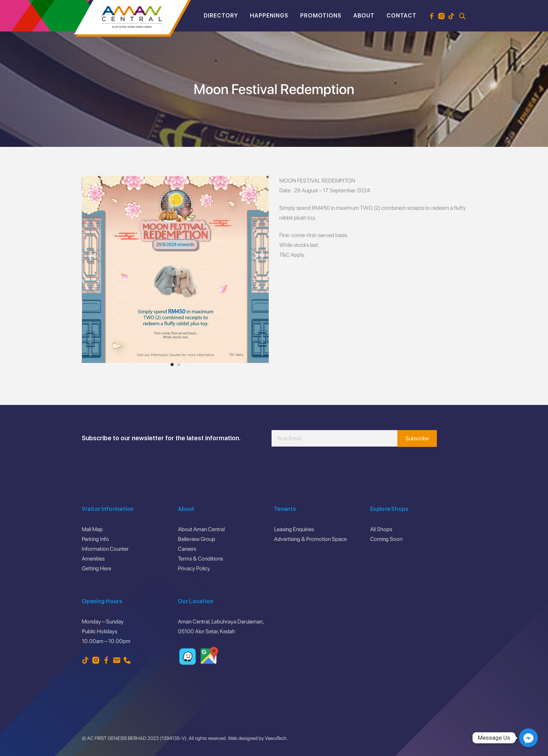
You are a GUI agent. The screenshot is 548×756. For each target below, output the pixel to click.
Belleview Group (197, 539)
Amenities (93, 559)
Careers (187, 549)
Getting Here (96, 568)
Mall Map (92, 529)
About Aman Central (201, 529)
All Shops (381, 529)
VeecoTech (276, 738)
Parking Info (95, 539)
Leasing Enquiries (294, 529)
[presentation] (325, 468)
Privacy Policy (194, 568)
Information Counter (105, 549)
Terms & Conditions (200, 559)
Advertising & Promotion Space (310, 539)
